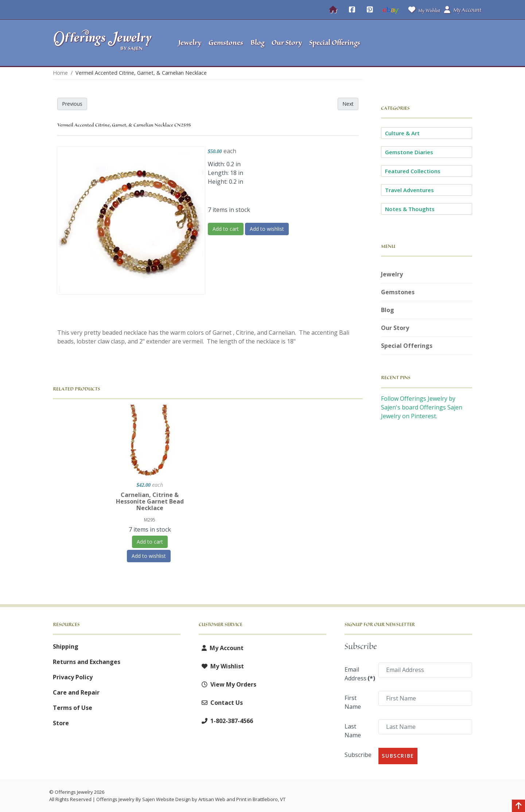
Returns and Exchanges (87, 662)
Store (61, 723)
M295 (150, 520)
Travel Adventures (409, 190)
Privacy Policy (73, 677)
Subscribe (358, 755)
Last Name (353, 731)
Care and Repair (76, 692)
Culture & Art (402, 133)
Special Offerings (407, 346)
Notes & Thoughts (410, 209)
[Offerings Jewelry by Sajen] (105, 43)
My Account (221, 648)
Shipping (66, 646)
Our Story (395, 328)
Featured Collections (413, 171)
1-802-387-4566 (226, 721)
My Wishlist (423, 10)
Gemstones (398, 292)
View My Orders (227, 684)
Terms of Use (73, 708)
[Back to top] (518, 807)
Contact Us (221, 703)
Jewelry (392, 274)
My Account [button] (463, 10)
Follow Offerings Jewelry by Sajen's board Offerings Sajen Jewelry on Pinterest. (422, 407)
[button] (427, 43)
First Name (353, 702)
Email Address (359, 674)
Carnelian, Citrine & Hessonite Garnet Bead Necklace (150, 501)
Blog (388, 310)
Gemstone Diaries (409, 152)
